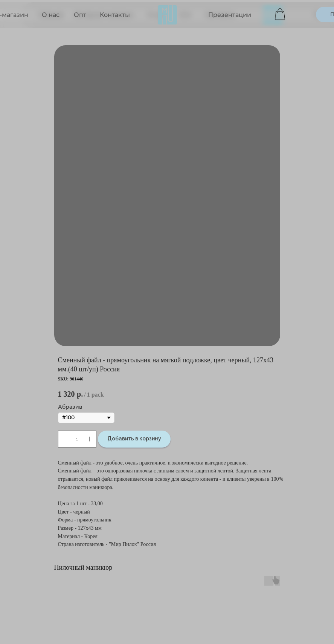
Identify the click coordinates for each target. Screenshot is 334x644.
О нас (51, 15)
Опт (80, 15)
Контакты (115, 15)
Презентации (230, 15)
